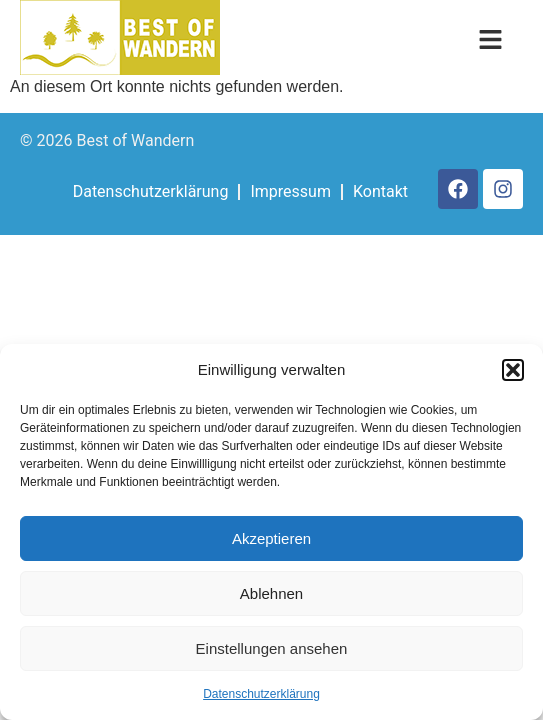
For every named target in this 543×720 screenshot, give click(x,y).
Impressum (290, 191)
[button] (513, 370)
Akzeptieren (271, 538)
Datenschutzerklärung (261, 694)
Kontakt (380, 191)
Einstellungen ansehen (272, 648)
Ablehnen (271, 593)
